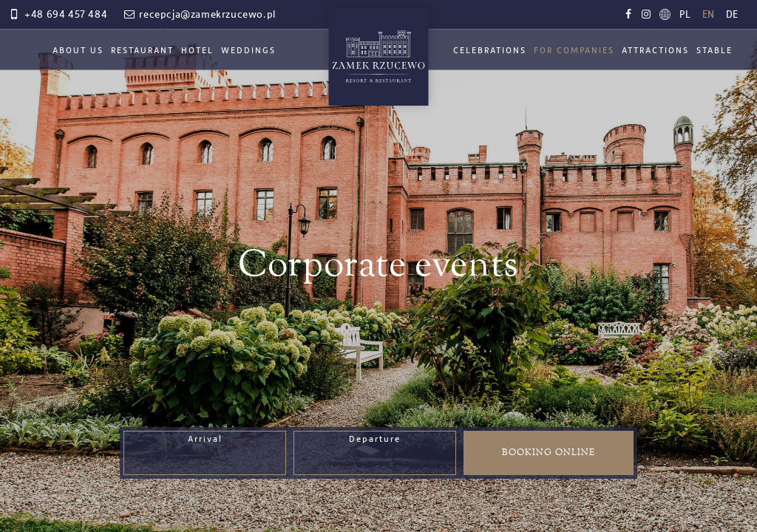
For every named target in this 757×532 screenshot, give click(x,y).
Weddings (248, 51)
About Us (78, 51)
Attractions (655, 51)
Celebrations (490, 51)
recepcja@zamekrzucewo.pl (199, 15)
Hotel (197, 51)
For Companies (574, 51)
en (709, 15)
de (732, 15)
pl (685, 15)
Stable (714, 51)
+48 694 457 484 (57, 15)
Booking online (549, 453)
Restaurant (142, 51)
